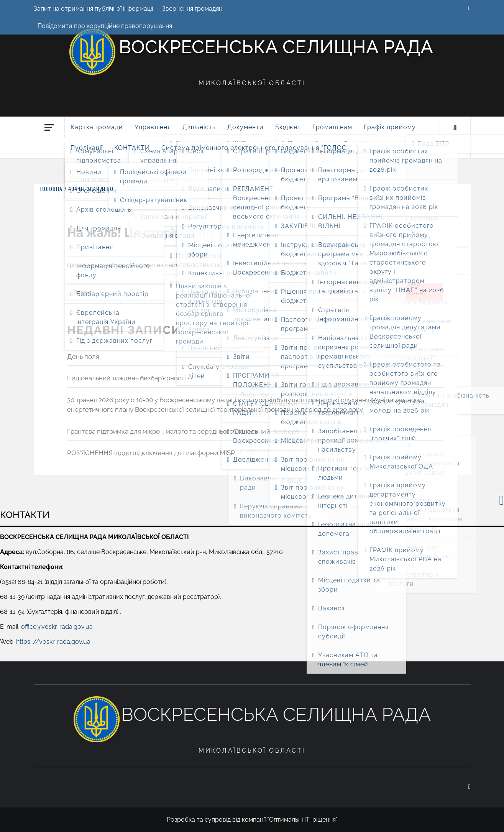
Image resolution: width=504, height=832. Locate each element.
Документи (245, 127)
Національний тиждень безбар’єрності (126, 378)
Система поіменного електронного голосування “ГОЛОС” (255, 148)
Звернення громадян (192, 9)
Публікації (87, 148)
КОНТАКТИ (132, 148)
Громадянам (332, 127)
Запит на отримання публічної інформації (93, 9)
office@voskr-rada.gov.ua (57, 627)
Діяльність (199, 127)
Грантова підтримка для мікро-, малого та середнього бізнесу (163, 431)
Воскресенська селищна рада (276, 47)
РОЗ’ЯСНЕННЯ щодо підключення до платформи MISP (151, 453)
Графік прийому (390, 127)
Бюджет (288, 127)
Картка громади (97, 127)
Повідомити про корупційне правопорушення (105, 26)
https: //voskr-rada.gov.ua (53, 642)
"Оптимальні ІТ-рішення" (302, 820)
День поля (83, 357)
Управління (153, 127)
